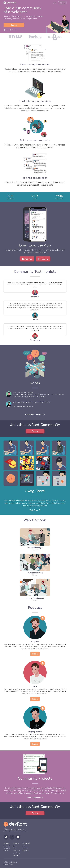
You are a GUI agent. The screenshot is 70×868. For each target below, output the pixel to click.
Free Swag (16, 853)
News (14, 848)
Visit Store (35, 510)
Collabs (6, 851)
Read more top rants (35, 414)
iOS (6, 30)
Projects (25, 848)
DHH (35, 687)
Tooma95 (35, 297)
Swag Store (16, 851)
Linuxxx (35, 320)
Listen (35, 654)
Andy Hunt (35, 641)
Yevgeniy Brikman (35, 732)
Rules (24, 846)
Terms (11, 864)
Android (13, 30)
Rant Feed (7, 846)
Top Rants (7, 848)
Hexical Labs (13, 862)
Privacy (6, 864)
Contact (15, 855)
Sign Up (62, 3)
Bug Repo (26, 851)
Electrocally (35, 340)
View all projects (35, 798)
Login (55, 3)
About (14, 846)
